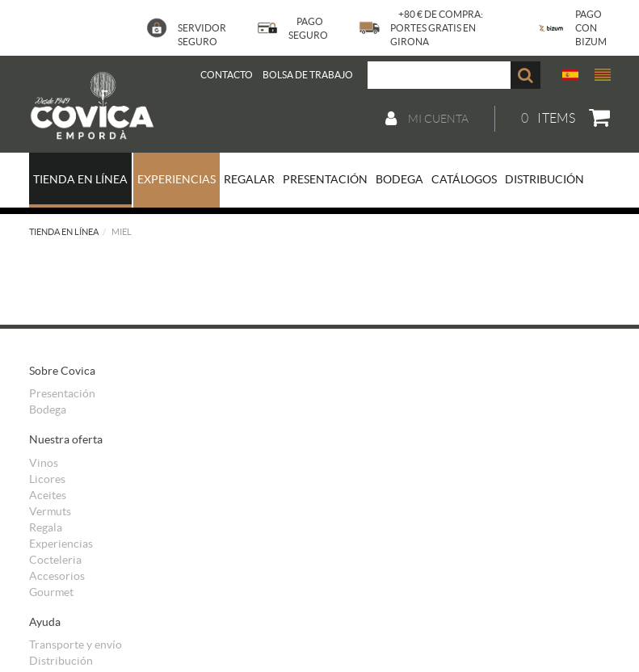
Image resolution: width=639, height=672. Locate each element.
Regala (46, 527)
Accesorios (57, 576)
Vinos (44, 463)
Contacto (227, 75)
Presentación (62, 393)
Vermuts (50, 511)
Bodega (48, 409)
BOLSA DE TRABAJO (308, 75)
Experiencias (61, 544)
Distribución (61, 661)
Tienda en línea (64, 232)
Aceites (48, 495)
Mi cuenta (427, 119)
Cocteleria (55, 560)
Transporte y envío (76, 645)
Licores (47, 479)
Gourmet (51, 592)
